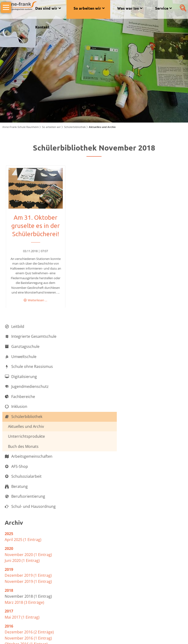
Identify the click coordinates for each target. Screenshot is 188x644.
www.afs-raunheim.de (61, 608)
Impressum (175, 634)
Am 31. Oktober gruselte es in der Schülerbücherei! (35, 120)
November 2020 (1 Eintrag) (28, 451)
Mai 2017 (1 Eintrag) (22, 513)
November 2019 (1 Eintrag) (28, 478)
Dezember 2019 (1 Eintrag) (28, 472)
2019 (9, 466)
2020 (9, 445)
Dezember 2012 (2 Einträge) (29, 555)
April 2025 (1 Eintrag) (23, 436)
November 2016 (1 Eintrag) (28, 534)
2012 (9, 549)
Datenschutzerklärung (146, 634)
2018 (9, 487)
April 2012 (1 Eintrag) (23, 561)
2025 (9, 430)
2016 (9, 522)
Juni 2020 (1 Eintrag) (22, 457)
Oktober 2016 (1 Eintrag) (26, 541)
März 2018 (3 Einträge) (24, 499)
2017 (9, 508)
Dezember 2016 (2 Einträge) (29, 529)
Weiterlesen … (37, 195)
